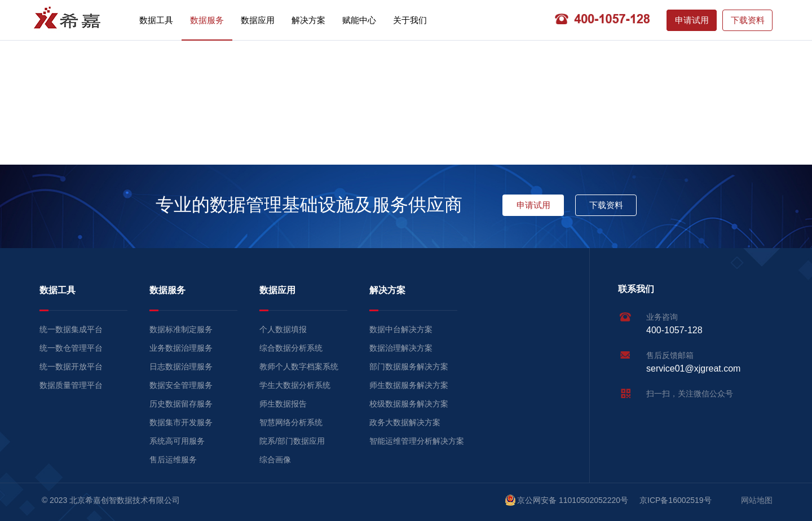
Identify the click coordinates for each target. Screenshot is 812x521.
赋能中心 (359, 20)
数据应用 (258, 20)
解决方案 (308, 20)
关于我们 (410, 20)
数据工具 (156, 20)
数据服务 (207, 20)
